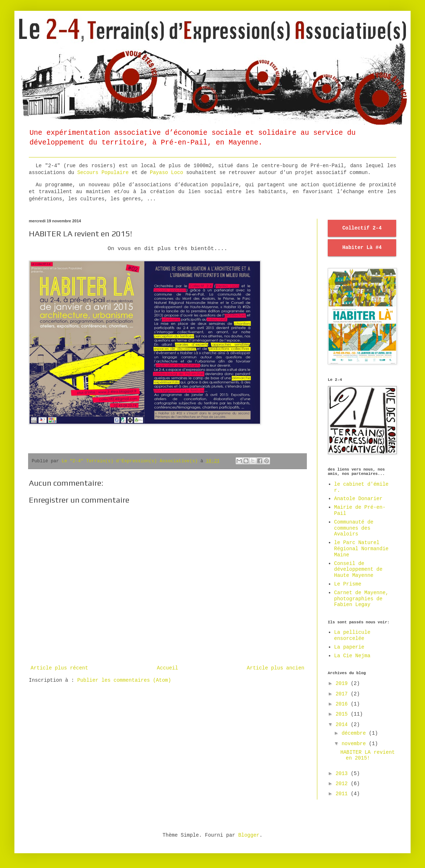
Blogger (249, 835)
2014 (343, 725)
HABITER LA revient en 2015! (368, 755)
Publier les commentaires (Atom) (124, 680)
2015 (343, 714)
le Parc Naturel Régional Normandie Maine (361, 549)
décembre (355, 733)
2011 (343, 794)
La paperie (349, 647)
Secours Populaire (103, 173)
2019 (343, 684)
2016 (343, 704)
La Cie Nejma (352, 656)
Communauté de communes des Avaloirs (354, 528)
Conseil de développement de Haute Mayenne (358, 570)
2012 (343, 784)
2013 (343, 774)
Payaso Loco (168, 173)
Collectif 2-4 (362, 228)
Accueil (168, 668)
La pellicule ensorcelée (352, 635)
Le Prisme (348, 584)
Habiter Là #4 (362, 248)
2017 (343, 694)
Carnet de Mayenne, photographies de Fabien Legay (361, 599)
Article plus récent (59, 668)
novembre (355, 744)
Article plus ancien (276, 668)
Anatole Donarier (358, 499)
